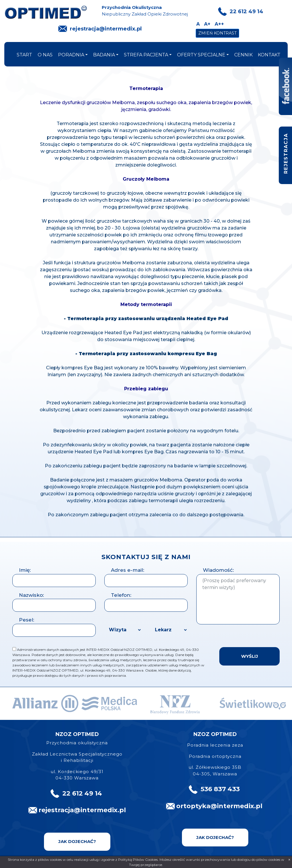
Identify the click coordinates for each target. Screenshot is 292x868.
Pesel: (27, 620)
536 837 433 (220, 789)
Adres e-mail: (128, 570)
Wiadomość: (218, 570)
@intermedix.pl (236, 806)
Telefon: (121, 595)
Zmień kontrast (217, 33)
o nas (45, 55)
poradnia (71, 55)
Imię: (25, 570)
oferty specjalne (201, 55)
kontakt (269, 55)
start (24, 55)
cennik (243, 55)
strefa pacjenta (146, 55)
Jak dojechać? (77, 841)
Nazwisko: (31, 595)
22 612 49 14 (246, 12)
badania (104, 55)
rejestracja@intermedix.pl (106, 29)
